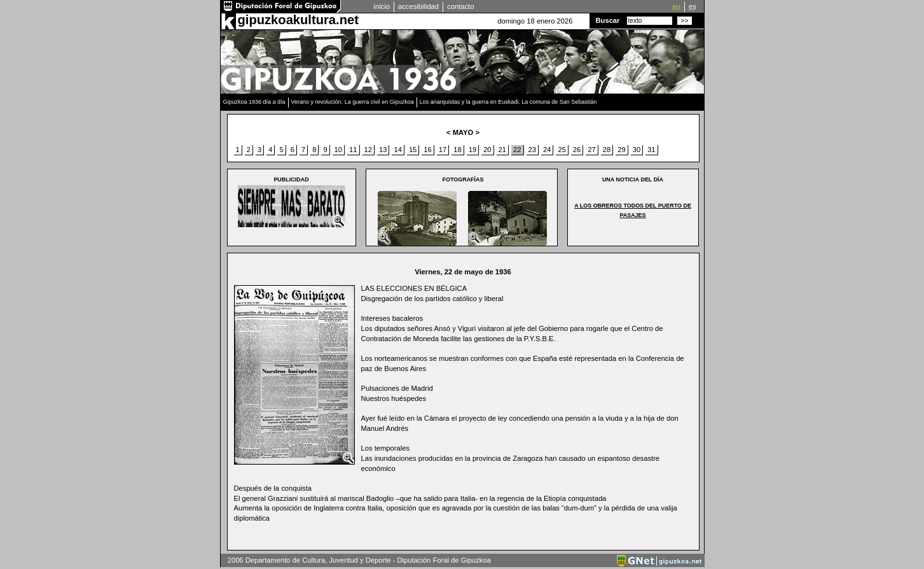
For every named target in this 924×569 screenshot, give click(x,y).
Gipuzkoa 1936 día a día (254, 102)
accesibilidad (418, 6)
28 (607, 150)
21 (502, 150)
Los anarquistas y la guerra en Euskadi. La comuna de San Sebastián (508, 102)
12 (368, 150)
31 (651, 150)
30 (637, 150)
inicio (382, 6)
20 (487, 150)
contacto (460, 6)
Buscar (608, 20)
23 (532, 150)
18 (457, 150)
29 (621, 150)
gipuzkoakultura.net (298, 20)
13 (383, 150)
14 (397, 150)
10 (338, 150)
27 (591, 150)
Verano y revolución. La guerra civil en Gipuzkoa (353, 102)
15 (413, 150)
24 (547, 150)
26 (577, 150)
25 (562, 150)
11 (353, 150)
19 (472, 150)
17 (443, 150)
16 (427, 150)
